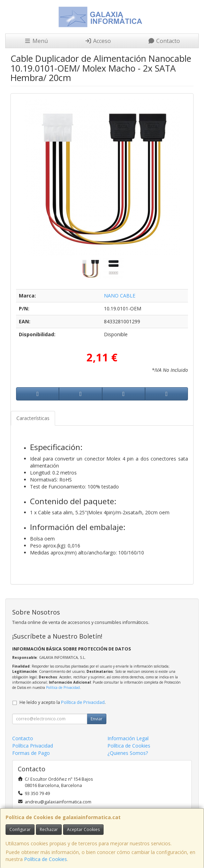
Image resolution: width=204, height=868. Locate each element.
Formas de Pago (31, 753)
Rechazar (49, 829)
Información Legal (128, 738)
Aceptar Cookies (83, 829)
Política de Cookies (46, 859)
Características (33, 418)
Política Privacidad (33, 746)
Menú (36, 41)
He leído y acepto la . (63, 702)
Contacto (164, 41)
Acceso (98, 41)
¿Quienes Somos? (128, 753)
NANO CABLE (120, 296)
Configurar (20, 829)
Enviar (97, 719)
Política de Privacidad (63, 687)
